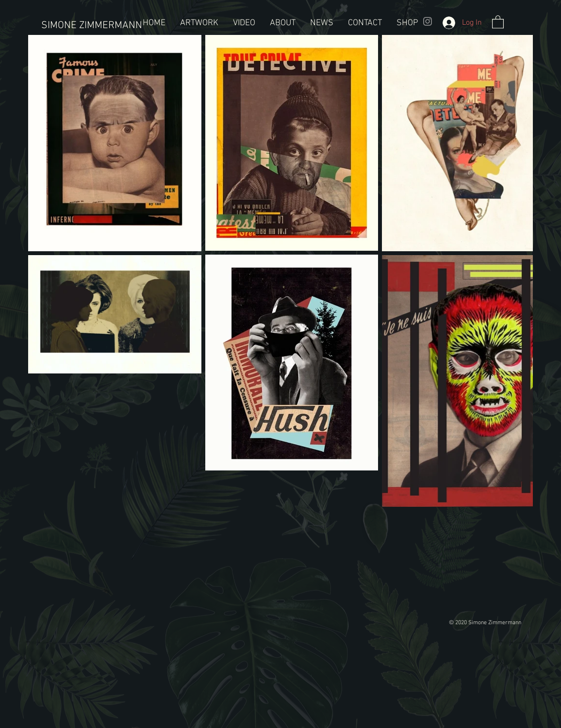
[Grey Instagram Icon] (428, 21)
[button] (498, 22)
